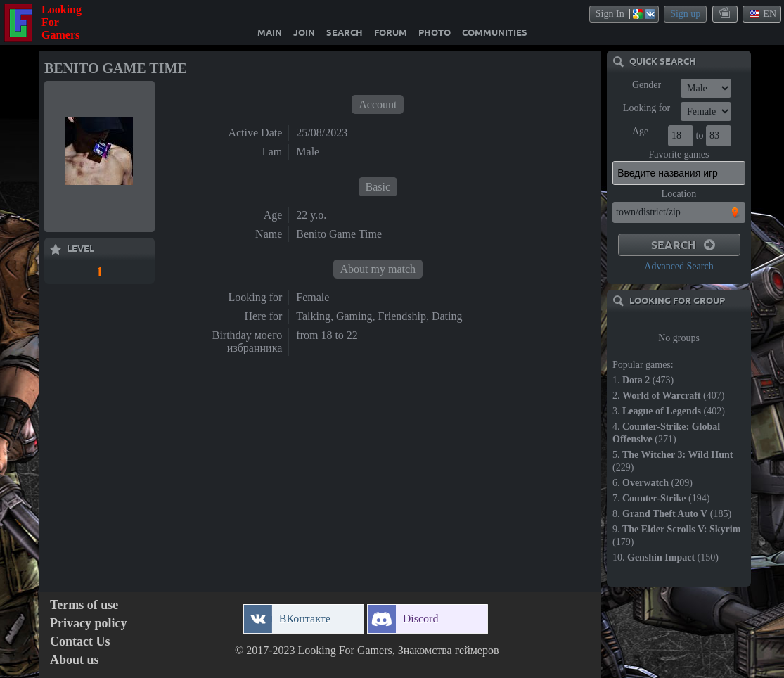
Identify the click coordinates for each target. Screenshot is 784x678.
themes (726, 13)
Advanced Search (679, 266)
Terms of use (84, 605)
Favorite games (679, 154)
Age (640, 131)
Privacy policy (88, 623)
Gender (647, 85)
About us (75, 660)
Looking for (647, 108)
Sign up (685, 14)
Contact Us (80, 642)
